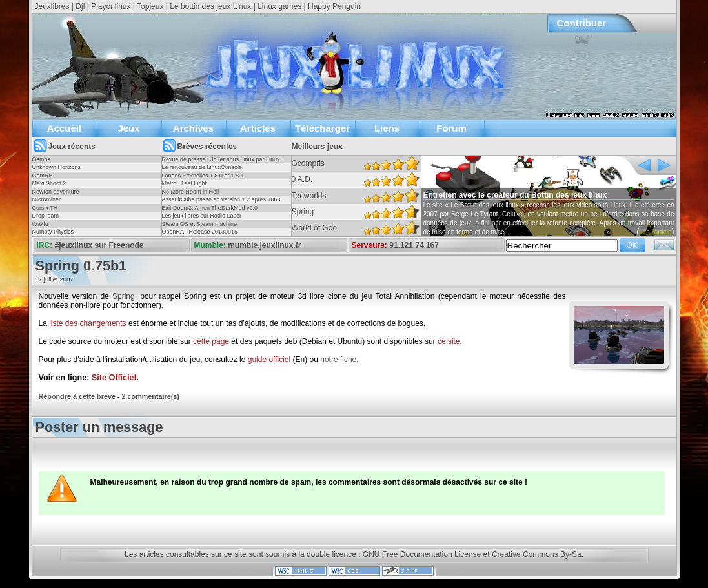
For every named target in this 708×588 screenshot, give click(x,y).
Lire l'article (655, 232)
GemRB (43, 176)
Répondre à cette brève (77, 396)
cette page (211, 341)
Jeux (128, 128)
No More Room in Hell (191, 192)
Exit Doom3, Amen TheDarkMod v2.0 (210, 208)
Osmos (42, 159)
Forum (451, 128)
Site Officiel (114, 378)
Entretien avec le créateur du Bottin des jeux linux (515, 195)
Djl (80, 6)
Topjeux (150, 6)
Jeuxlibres (52, 6)
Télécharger (322, 128)
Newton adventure (56, 192)
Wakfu (40, 224)
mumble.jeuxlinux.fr (264, 245)
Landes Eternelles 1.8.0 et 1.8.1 (203, 176)
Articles (258, 128)
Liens (387, 128)
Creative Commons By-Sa (537, 554)
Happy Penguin (334, 6)
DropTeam (46, 216)
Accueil (64, 128)
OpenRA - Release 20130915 (200, 232)
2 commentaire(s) (151, 396)
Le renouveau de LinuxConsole (202, 167)
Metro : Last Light (185, 183)
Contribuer (582, 23)
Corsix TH (45, 208)
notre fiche (338, 360)
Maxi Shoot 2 (49, 183)
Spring (124, 296)
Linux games (279, 6)
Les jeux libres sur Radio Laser (202, 216)
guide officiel (269, 360)
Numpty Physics (53, 232)
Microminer (47, 199)
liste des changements (87, 323)
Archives (193, 128)
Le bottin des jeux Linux (210, 6)
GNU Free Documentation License (422, 554)
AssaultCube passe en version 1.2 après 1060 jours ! (221, 203)
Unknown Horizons (57, 167)
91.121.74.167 (414, 245)
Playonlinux (111, 6)
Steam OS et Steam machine (200, 224)
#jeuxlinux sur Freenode (99, 245)
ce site (449, 341)
